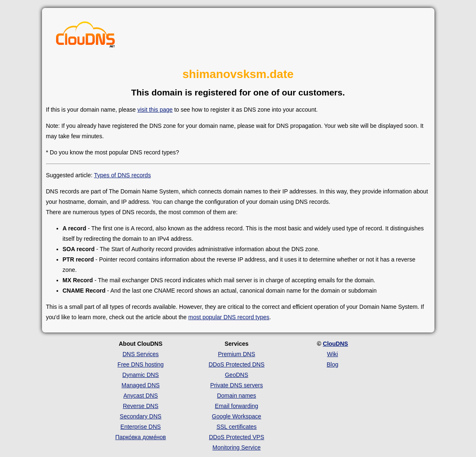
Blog (332, 364)
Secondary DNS (140, 416)
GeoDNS (236, 375)
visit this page (155, 110)
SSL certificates (237, 427)
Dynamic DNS (141, 375)
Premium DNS (237, 354)
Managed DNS (141, 385)
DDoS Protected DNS (237, 364)
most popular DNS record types (229, 317)
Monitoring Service (237, 447)
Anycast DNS (141, 396)
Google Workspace (237, 416)
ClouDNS (335, 344)
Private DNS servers (237, 385)
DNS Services (141, 354)
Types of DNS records (122, 175)
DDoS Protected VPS (237, 437)
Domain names (236, 396)
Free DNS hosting (141, 364)
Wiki (332, 354)
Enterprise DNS (141, 427)
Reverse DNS (141, 406)
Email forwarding (236, 406)
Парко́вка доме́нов (141, 437)
